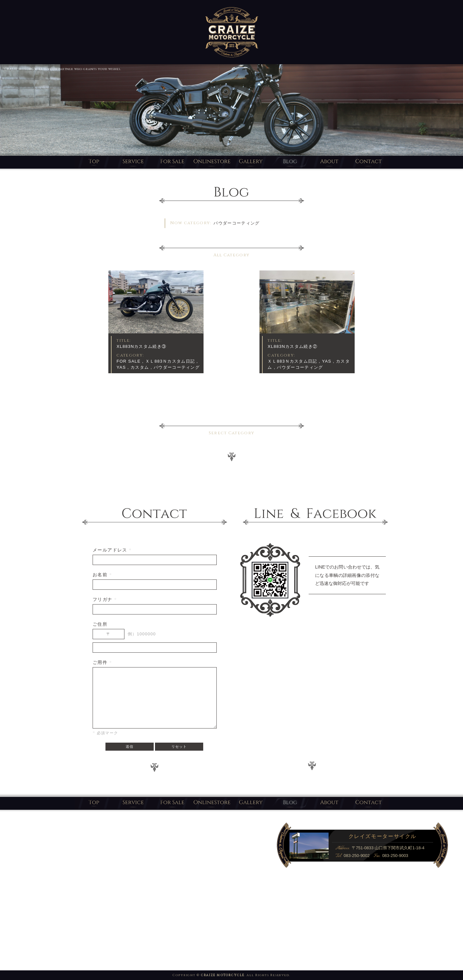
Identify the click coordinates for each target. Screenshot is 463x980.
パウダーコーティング (177, 367)
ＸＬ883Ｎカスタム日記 (170, 361)
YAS (121, 367)
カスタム (140, 367)
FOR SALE (128, 361)
